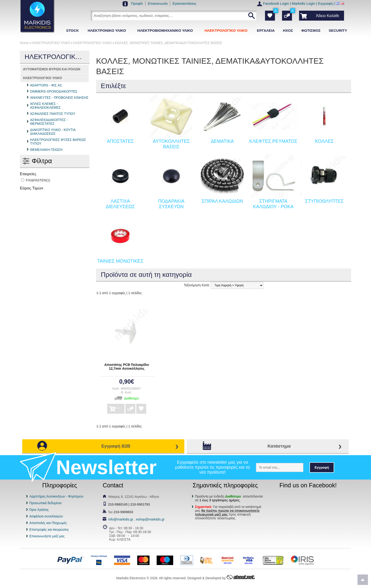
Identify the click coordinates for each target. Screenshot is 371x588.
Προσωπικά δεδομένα (45, 503)
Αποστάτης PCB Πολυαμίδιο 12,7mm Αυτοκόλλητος (127, 367)
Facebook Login (276, 3)
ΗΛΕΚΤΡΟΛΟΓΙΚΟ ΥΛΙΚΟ (42, 78)
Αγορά (121, 407)
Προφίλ (137, 3)
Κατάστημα (279, 446)
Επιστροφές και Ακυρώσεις (49, 530)
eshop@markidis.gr (150, 519)
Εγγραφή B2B (116, 446)
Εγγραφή (325, 3)
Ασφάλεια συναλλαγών (46, 516)
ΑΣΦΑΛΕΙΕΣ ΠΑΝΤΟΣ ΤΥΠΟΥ (53, 114)
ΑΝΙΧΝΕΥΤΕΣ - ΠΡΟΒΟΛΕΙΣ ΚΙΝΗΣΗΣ (59, 98)
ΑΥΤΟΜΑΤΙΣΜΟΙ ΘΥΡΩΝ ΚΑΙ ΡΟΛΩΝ (52, 69)
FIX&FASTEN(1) (36, 180)
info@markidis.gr (121, 519)
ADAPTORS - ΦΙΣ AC (46, 85)
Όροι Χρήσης (39, 510)
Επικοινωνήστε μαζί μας (47, 536)
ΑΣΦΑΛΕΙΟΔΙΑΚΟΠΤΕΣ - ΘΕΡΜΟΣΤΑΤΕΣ (49, 122)
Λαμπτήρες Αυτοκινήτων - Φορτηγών (56, 496)
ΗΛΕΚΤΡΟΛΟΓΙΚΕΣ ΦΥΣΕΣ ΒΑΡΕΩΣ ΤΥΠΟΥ (58, 142)
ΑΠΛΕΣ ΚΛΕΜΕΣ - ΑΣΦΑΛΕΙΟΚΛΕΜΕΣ (45, 106)
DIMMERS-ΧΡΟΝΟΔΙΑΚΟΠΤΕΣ (54, 91)
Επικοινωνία (158, 3)
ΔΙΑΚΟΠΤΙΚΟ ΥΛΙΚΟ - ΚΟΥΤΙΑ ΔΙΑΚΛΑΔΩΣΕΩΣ (53, 132)
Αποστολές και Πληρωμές (48, 523)
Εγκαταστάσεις (184, 3)
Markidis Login (303, 3)
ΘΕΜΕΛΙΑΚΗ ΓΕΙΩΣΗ (46, 150)
